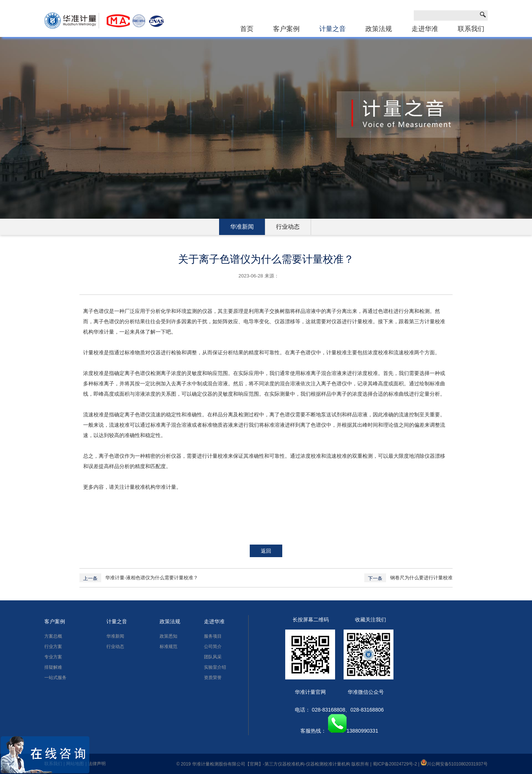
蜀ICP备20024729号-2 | (397, 764)
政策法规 (379, 29)
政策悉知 (168, 636)
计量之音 (332, 29)
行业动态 (288, 227)
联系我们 (471, 29)
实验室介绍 (215, 667)
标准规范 (168, 647)
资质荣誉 (213, 678)
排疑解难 (53, 667)
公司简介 (213, 647)
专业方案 (53, 657)
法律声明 (97, 764)
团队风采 (213, 657)
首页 (247, 29)
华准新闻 (242, 227)
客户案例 (286, 29)
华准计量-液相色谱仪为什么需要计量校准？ (152, 578)
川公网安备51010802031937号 (454, 764)
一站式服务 (55, 678)
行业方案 (53, 647)
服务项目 (213, 636)
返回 (266, 551)
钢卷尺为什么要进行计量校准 (421, 578)
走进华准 (425, 29)
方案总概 (53, 636)
